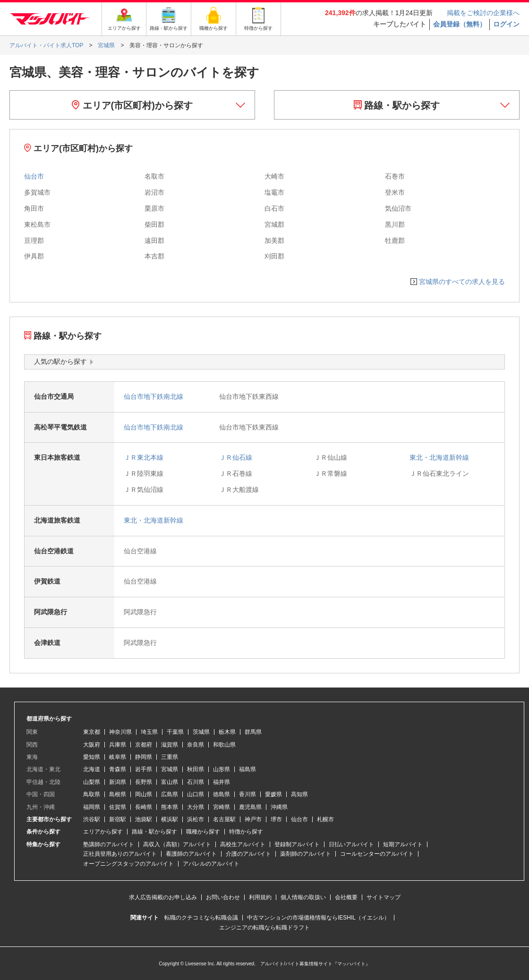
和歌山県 (224, 745)
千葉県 (175, 732)
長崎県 (144, 807)
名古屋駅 (224, 819)
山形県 (222, 769)
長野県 (144, 782)
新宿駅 (118, 819)
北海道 (92, 769)
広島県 (170, 794)
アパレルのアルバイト (211, 864)
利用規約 (260, 897)
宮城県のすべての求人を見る (462, 282)
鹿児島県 (250, 807)
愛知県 (92, 757)
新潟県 (118, 782)
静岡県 (144, 757)
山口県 (196, 794)
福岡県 (92, 807)
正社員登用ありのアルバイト (120, 854)
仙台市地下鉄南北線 (154, 396)
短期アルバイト (403, 844)
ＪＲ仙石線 (236, 457)
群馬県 (253, 732)
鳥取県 (92, 794)
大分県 (196, 807)
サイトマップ (384, 897)
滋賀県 (170, 745)
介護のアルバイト (248, 854)
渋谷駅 (92, 819)
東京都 (92, 732)
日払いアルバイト (351, 844)
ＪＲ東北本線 (144, 457)
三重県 (170, 757)
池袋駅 (144, 819)
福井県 (222, 782)
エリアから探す (103, 832)
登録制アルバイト (297, 844)
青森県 (118, 769)
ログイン (506, 24)
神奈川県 (120, 732)
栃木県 (227, 732)
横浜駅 (170, 819)
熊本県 (170, 807)
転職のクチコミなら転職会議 (201, 918)
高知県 (299, 794)
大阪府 (92, 745)
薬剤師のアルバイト (306, 854)
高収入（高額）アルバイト (177, 844)
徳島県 (222, 794)
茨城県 (201, 732)
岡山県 (144, 794)
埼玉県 (149, 732)
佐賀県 (118, 807)
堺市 (276, 819)
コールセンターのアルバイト (377, 854)
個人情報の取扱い (303, 897)
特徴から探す (246, 832)
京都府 (144, 745)
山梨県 (92, 782)
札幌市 (325, 819)
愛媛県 (273, 794)
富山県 (170, 782)
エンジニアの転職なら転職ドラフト (264, 928)
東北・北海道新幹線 (439, 457)
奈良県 (196, 745)
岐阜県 (118, 757)
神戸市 (253, 819)
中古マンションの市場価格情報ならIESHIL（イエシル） (318, 918)
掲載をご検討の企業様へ (483, 13)
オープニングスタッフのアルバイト (128, 864)
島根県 (118, 794)
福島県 (247, 769)
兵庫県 (118, 745)
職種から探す (203, 832)
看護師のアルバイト (191, 854)
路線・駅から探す (397, 105)
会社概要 (346, 897)
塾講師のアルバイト (109, 844)
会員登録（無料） (460, 24)
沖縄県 (279, 807)
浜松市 (196, 819)
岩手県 (144, 769)
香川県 (247, 794)
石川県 (196, 782)
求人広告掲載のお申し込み (163, 897)
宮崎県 (222, 807)
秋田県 (196, 769)
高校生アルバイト (243, 844)
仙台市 (34, 176)
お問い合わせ (223, 897)
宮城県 (170, 769)
